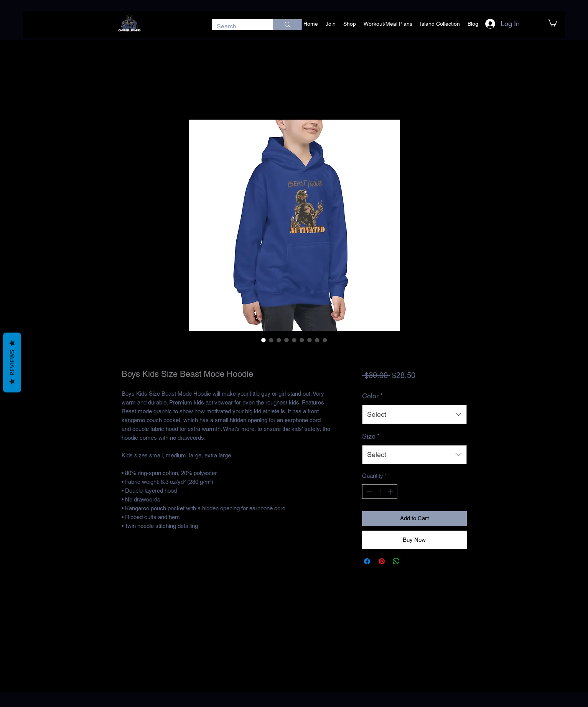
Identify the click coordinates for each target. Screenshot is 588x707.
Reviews (12, 363)
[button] (552, 23)
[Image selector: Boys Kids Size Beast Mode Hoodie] (264, 340)
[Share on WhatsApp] (396, 561)
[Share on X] (411, 561)
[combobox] (414, 414)
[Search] (237, 26)
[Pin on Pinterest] (382, 561)
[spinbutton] (380, 492)
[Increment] (391, 492)
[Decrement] (368, 492)
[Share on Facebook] (367, 561)
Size (371, 436)
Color (372, 396)
